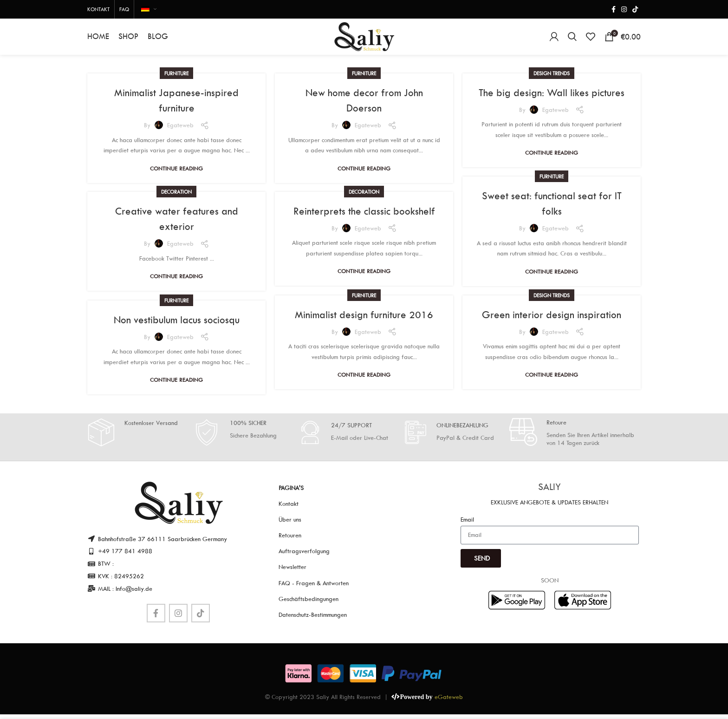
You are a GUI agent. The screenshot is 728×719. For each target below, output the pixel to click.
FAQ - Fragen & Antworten (314, 588)
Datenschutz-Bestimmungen (313, 620)
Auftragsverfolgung (304, 557)
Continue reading (176, 174)
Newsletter (292, 573)
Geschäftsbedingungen (309, 604)
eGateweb (449, 702)
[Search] (572, 39)
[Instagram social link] (624, 9)
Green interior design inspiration (552, 320)
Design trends (552, 79)
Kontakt (289, 509)
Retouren (290, 541)
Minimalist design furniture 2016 (364, 320)
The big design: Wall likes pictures (552, 98)
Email (467, 525)
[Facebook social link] (614, 9)
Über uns (290, 525)
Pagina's (291, 493)
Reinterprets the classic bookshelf (364, 216)
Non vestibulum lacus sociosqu (177, 325)
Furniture (176, 79)
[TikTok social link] (635, 9)
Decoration (176, 197)
